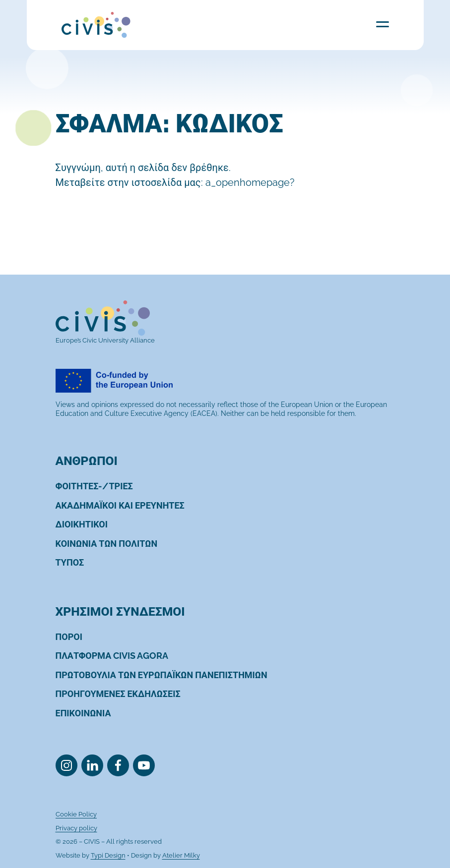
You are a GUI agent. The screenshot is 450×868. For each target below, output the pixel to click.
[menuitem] (94, 486)
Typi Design (108, 855)
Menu (383, 24)
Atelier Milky (181, 855)
